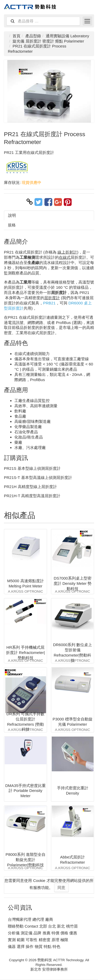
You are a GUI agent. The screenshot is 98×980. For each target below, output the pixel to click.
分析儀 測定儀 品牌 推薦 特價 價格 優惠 (42, 933)
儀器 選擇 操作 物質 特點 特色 (34, 946)
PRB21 (49, 303)
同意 (61, 888)
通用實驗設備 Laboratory (67, 36)
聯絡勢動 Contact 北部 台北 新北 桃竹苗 (43, 926)
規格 (12, 225)
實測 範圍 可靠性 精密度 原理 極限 (38, 940)
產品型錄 (33, 36)
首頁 (16, 36)
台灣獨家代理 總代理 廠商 (30, 919)
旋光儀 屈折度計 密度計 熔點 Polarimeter (48, 41)
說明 (12, 215)
